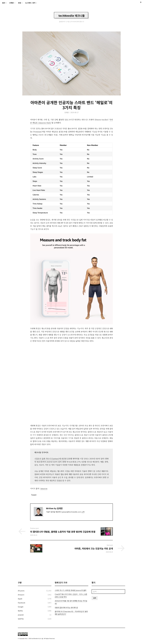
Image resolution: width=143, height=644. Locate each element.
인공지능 (21, 619)
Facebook (22, 603)
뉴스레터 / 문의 (30, 3)
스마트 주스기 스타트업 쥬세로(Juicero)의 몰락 (71, 590)
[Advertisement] (71, 567)
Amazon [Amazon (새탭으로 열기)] (44, 489)
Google (21, 607)
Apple (20, 599)
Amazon (21, 595)
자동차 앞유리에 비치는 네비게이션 (66, 607)
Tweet (34, 494)
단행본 (12, 3)
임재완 (67, 112)
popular (21, 615)
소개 (83, 512)
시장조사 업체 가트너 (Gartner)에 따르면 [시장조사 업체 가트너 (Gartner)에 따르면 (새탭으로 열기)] (50, 459)
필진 (4, 3)
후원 (20, 3)
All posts (21, 591)
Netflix (20, 611)
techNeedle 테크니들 (72, 16)
